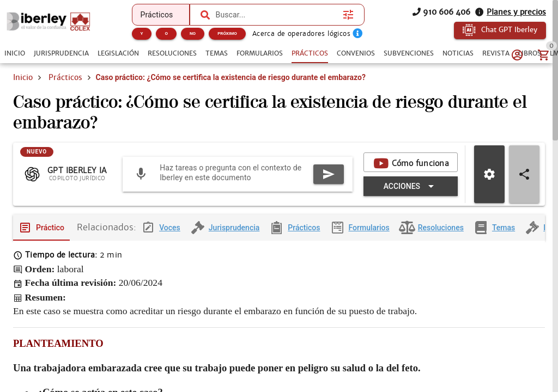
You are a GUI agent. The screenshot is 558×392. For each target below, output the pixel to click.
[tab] (15, 53)
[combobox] (277, 15)
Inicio (23, 77)
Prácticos (65, 77)
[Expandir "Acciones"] (411, 186)
